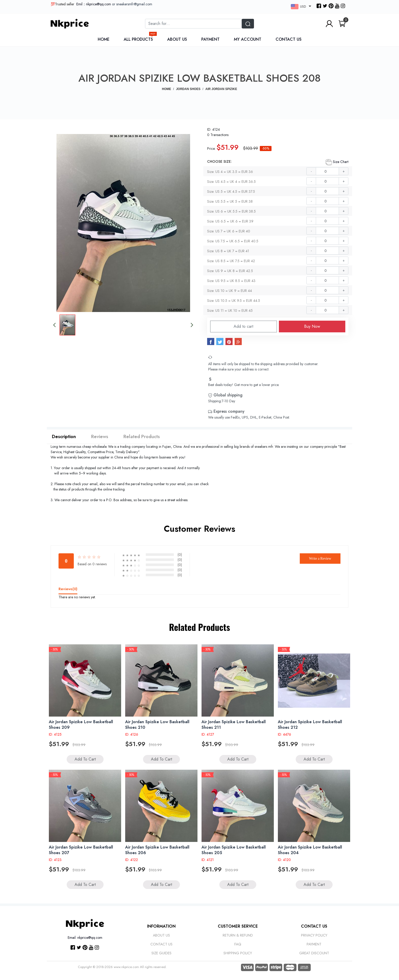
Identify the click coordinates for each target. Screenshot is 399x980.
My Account (248, 39)
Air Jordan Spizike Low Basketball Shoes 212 (310, 725)
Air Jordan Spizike (221, 89)
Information (161, 926)
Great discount (314, 953)
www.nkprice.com (126, 967)
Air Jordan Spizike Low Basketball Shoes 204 (310, 850)
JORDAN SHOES (188, 89)
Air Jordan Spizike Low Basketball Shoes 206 (157, 850)
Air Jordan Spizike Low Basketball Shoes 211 (234, 725)
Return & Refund (238, 935)
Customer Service (238, 926)
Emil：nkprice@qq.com (94, 4)
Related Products (142, 437)
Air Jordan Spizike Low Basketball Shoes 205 (234, 850)
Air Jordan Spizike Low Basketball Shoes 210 (157, 725)
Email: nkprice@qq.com (85, 938)
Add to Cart (85, 759)
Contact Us (289, 39)
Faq (238, 944)
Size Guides (161, 953)
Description (64, 437)
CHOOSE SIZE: (219, 161)
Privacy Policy (314, 935)
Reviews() (68, 589)
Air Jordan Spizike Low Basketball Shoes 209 (81, 725)
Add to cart (243, 326)
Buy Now (312, 326)
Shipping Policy (238, 953)
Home (104, 39)
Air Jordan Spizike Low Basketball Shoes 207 (81, 850)
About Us (177, 39)
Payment (210, 39)
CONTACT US (314, 926)
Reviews (100, 437)
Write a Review (320, 559)
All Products (140, 39)
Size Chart (337, 162)
